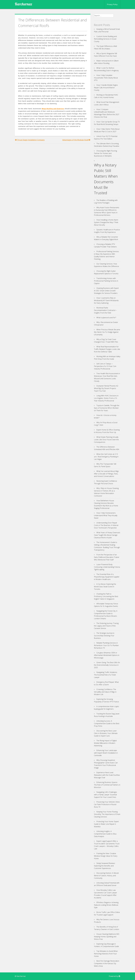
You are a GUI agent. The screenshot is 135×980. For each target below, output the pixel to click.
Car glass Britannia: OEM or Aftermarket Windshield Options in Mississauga (107, 655)
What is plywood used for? (106, 318)
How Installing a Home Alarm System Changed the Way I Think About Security (106, 222)
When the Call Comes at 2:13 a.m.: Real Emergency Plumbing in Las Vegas (106, 457)
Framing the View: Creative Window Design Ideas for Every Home (106, 856)
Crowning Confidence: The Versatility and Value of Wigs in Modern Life (105, 692)
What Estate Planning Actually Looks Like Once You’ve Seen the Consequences (106, 440)
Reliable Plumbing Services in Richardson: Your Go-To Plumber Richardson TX (106, 645)
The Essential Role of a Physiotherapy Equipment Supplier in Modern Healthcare (107, 577)
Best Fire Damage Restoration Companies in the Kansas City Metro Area (107, 963)
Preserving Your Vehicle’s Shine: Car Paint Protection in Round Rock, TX (107, 804)
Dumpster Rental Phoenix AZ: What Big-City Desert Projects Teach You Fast (106, 388)
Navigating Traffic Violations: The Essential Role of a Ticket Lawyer (106, 675)
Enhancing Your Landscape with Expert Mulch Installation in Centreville (106, 753)
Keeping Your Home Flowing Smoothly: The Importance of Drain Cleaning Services (107, 814)
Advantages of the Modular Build (75, 140)
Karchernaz (23, 4)
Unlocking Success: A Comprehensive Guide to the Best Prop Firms (107, 723)
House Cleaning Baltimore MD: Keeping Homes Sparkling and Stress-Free (107, 937)
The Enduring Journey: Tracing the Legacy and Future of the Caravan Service (106, 626)
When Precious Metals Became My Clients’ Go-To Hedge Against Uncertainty (107, 332)
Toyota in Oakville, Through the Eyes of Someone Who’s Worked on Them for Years (107, 408)
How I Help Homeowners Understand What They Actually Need (106, 515)
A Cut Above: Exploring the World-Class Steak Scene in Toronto (105, 587)
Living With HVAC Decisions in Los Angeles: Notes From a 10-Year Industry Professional (106, 398)
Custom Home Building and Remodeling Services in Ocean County (105, 39)
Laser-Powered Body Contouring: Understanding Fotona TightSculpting (107, 567)
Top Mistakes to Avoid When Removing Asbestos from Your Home (106, 954)
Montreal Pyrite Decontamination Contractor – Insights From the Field (105, 310)
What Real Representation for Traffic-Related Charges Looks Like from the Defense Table (107, 349)
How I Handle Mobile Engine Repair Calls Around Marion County (106, 88)
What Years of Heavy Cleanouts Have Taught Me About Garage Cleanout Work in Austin (107, 535)
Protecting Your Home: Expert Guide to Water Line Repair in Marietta (106, 824)
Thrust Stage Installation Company (31, 140)
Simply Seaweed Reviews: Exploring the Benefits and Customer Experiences (105, 866)
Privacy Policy (112, 4)
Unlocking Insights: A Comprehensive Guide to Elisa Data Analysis (105, 834)
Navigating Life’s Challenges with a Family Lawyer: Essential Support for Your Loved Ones (105, 795)
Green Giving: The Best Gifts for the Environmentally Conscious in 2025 (107, 665)
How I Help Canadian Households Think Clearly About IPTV (106, 78)
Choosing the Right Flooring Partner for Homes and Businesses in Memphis (105, 153)
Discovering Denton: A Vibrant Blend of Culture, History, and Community (106, 876)
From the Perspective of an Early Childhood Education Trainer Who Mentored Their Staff (107, 557)
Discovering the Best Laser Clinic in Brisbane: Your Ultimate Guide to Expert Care (106, 733)
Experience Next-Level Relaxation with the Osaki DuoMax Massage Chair (107, 775)
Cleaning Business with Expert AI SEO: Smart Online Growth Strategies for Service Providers (106, 291)
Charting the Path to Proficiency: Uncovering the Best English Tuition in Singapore (106, 596)
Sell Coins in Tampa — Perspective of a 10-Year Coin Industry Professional (105, 366)
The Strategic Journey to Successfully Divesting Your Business (104, 636)
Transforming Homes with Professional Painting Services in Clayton (106, 281)
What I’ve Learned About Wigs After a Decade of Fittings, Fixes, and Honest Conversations (106, 474)
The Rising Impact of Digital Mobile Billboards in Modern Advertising (105, 743)
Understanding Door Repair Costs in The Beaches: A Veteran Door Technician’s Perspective (106, 525)
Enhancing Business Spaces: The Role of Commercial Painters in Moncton (107, 785)
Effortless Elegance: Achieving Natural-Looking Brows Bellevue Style (106, 905)
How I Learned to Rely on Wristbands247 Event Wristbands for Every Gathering (106, 300)
